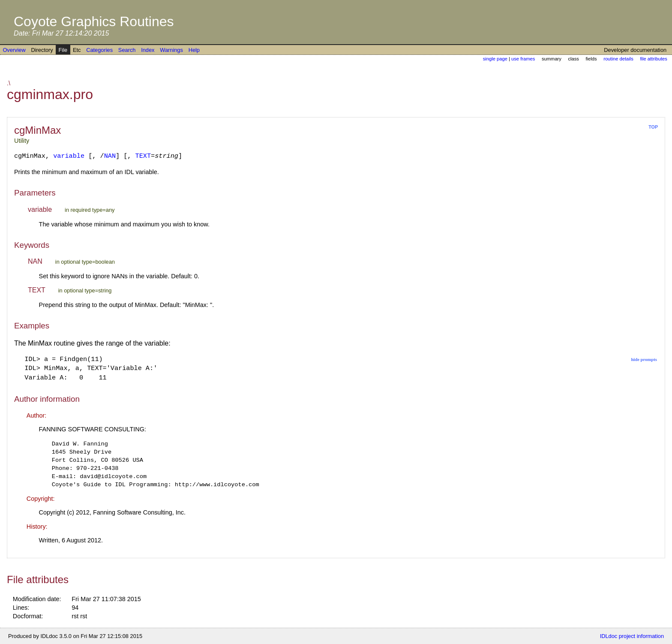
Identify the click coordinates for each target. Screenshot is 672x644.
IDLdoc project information (632, 636)
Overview (14, 50)
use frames (523, 59)
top (653, 127)
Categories (99, 50)
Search (127, 50)
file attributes (653, 59)
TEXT (143, 156)
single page (495, 59)
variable (69, 156)
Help (194, 50)
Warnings (171, 50)
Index (148, 50)
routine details (618, 59)
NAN (110, 156)
